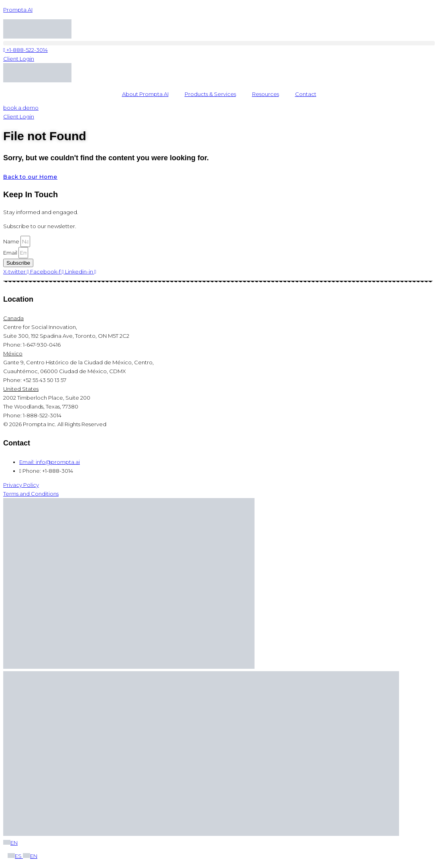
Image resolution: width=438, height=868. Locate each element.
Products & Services (210, 94)
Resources (266, 94)
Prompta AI (18, 10)
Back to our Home (30, 177)
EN (10, 843)
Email (11, 253)
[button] (219, 43)
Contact (306, 94)
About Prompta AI (145, 94)
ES (15, 856)
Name (12, 241)
